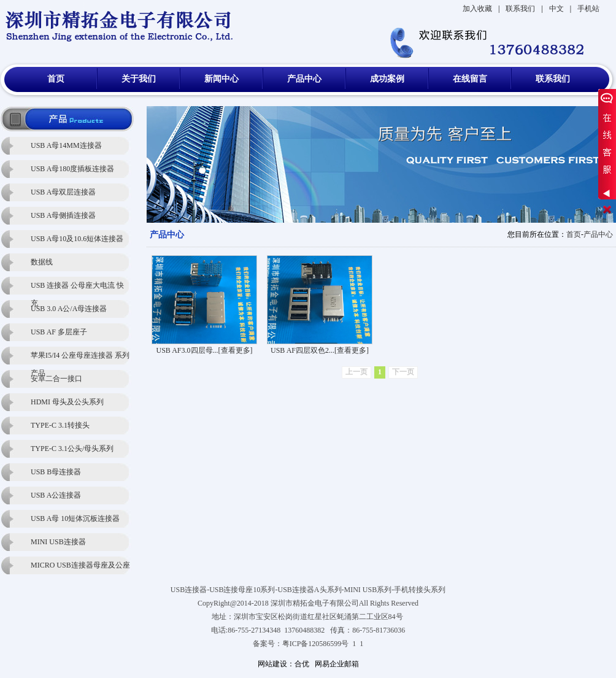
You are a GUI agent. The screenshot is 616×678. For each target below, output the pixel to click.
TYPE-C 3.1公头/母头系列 (72, 449)
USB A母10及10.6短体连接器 (77, 239)
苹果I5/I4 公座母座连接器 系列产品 (80, 358)
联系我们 (520, 9)
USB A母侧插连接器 (63, 215)
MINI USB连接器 (58, 542)
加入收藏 (477, 9)
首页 (56, 79)
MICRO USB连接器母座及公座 (80, 565)
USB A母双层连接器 (63, 192)
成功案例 (387, 79)
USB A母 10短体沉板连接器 (75, 518)
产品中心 (304, 79)
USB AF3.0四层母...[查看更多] (204, 350)
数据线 (42, 262)
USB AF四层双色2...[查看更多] (320, 350)
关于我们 (139, 79)
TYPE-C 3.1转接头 (60, 425)
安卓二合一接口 (56, 379)
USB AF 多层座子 (59, 332)
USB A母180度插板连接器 (72, 169)
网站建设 (272, 664)
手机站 (588, 9)
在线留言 (470, 79)
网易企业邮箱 (337, 664)
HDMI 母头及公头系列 (67, 402)
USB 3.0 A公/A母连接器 (69, 309)
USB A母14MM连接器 (66, 145)
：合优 (298, 664)
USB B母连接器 (56, 472)
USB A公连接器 (56, 495)
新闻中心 (221, 79)
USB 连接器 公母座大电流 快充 (77, 288)
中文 (556, 9)
